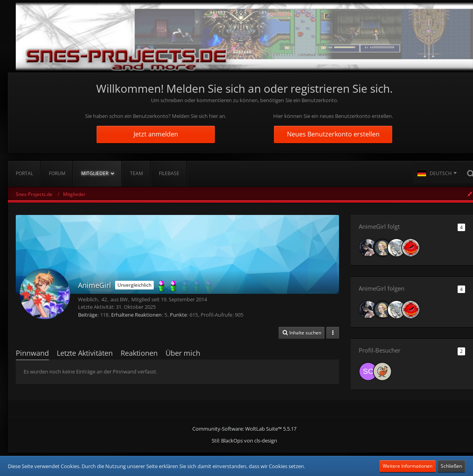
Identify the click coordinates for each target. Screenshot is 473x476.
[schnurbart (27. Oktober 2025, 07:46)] (368, 371)
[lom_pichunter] (382, 248)
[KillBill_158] (397, 248)
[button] (437, 174)
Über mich (183, 353)
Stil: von (244, 441)
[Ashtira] (368, 248)
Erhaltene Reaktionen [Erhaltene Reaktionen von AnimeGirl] (136, 315)
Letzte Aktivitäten (85, 353)
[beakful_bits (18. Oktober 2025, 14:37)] (382, 371)
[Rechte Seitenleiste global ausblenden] (470, 194)
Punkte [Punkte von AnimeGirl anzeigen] (178, 315)
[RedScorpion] (411, 248)
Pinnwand (32, 353)
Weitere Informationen (408, 466)
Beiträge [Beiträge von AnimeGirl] (88, 315)
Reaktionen (139, 353)
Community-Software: (244, 429)
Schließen (451, 466)
